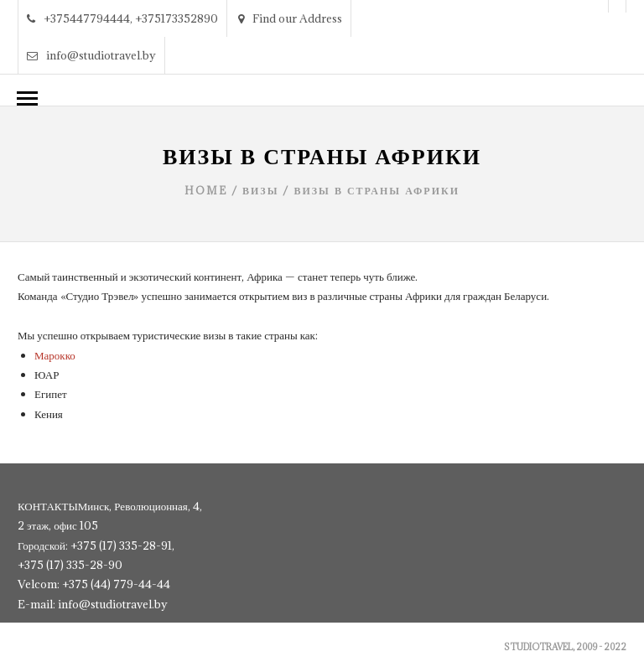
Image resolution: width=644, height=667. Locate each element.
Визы (260, 190)
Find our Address (290, 18)
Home (206, 190)
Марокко (55, 355)
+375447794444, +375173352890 (122, 18)
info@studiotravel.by (91, 55)
